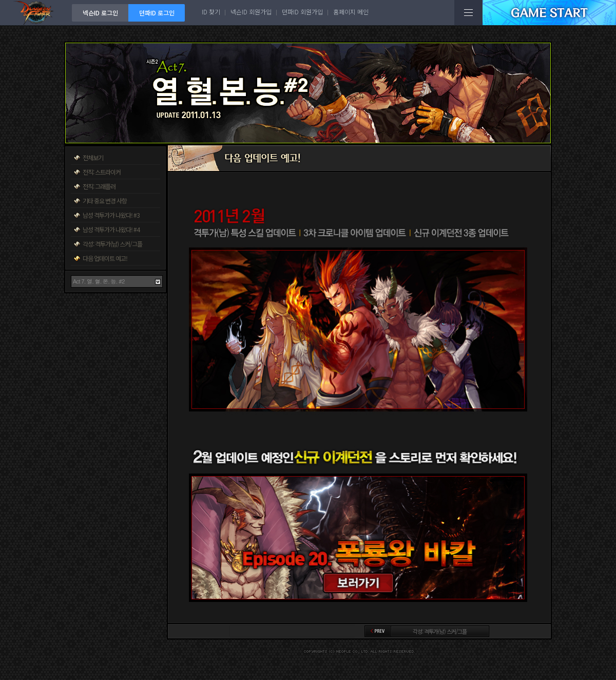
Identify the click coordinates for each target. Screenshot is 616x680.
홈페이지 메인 (351, 12)
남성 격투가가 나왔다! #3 (111, 215)
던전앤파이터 (36, 13)
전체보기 (93, 157)
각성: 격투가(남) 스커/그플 (112, 244)
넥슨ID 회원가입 (251, 12)
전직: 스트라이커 (102, 172)
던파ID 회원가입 (302, 12)
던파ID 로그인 (157, 13)
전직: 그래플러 (99, 186)
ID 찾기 (211, 12)
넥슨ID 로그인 (100, 13)
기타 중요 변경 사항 (105, 201)
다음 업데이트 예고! (105, 258)
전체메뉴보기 (468, 13)
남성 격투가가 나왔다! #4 (111, 229)
